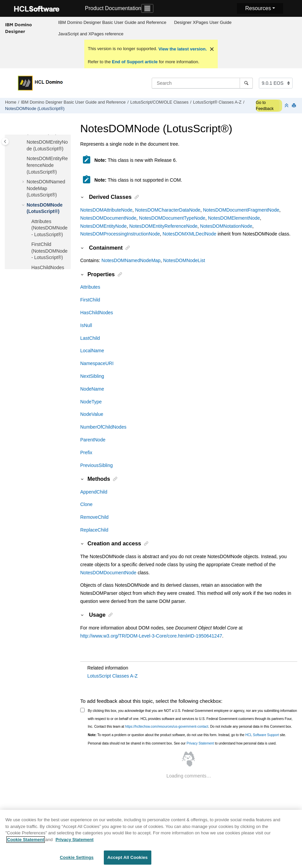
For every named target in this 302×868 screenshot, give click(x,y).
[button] (24, 142)
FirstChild (90, 300)
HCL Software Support (262, 735)
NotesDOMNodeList (184, 260)
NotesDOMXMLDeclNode (189, 234)
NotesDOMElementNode (234, 218)
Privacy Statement (200, 743)
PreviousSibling (97, 465)
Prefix (86, 453)
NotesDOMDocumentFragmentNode (241, 210)
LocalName (92, 351)
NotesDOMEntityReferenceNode (163, 226)
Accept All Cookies (128, 860)
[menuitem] (112, 23)
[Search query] (202, 83)
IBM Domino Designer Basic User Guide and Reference (112, 22)
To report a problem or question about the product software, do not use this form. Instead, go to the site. (187, 735)
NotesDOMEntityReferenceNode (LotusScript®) (47, 165)
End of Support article (135, 62)
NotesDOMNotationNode (226, 226)
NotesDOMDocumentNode (108, 218)
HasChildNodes (97, 313)
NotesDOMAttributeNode (106, 210)
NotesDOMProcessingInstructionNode (120, 234)
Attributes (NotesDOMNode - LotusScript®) (49, 228)
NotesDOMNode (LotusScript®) (35, 109)
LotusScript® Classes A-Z (217, 102)
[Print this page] (295, 106)
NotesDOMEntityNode (103, 226)
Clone (86, 504)
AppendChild (94, 492)
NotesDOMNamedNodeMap (131, 260)
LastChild (90, 338)
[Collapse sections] (287, 106)
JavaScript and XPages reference (91, 34)
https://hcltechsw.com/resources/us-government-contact (167, 727)
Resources (258, 8)
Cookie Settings (77, 860)
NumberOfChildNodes (103, 427)
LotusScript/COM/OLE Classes (159, 102)
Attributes (90, 287)
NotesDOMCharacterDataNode (168, 210)
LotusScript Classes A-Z (112, 676)
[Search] (246, 83)
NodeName (92, 389)
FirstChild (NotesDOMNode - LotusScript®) (49, 251)
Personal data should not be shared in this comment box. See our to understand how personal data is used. (182, 743)
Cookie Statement (26, 842)
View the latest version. (182, 49)
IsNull (86, 325)
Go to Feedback (265, 106)
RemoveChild (94, 517)
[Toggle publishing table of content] (5, 141)
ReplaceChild (94, 530)
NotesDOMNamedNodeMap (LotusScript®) (46, 188)
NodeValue (92, 414)
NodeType (91, 402)
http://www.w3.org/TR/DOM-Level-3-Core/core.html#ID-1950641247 (151, 636)
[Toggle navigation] (147, 8)
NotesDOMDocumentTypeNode (172, 218)
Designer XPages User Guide (203, 22)
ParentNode (93, 440)
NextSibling (92, 376)
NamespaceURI (97, 363)
